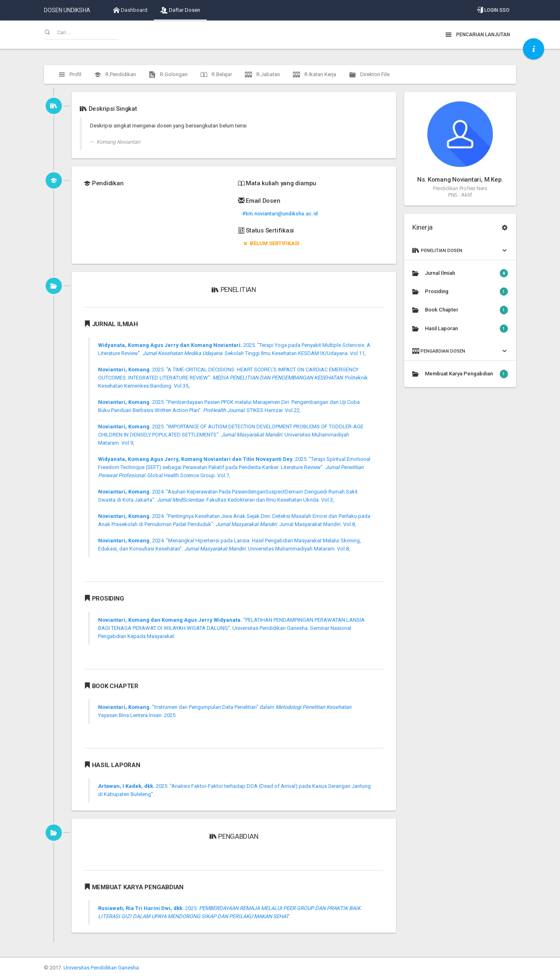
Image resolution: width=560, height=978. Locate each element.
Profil (70, 75)
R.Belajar (216, 75)
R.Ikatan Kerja (315, 75)
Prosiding (460, 292)
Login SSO (493, 10)
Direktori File (369, 75)
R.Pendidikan (115, 75)
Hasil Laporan (460, 329)
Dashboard (130, 10)
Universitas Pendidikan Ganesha (101, 968)
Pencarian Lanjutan (478, 35)
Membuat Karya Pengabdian (460, 374)
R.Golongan (168, 75)
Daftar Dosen (180, 10)
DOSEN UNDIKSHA (67, 10)
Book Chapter (460, 310)
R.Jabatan (262, 75)
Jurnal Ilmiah (460, 273)
